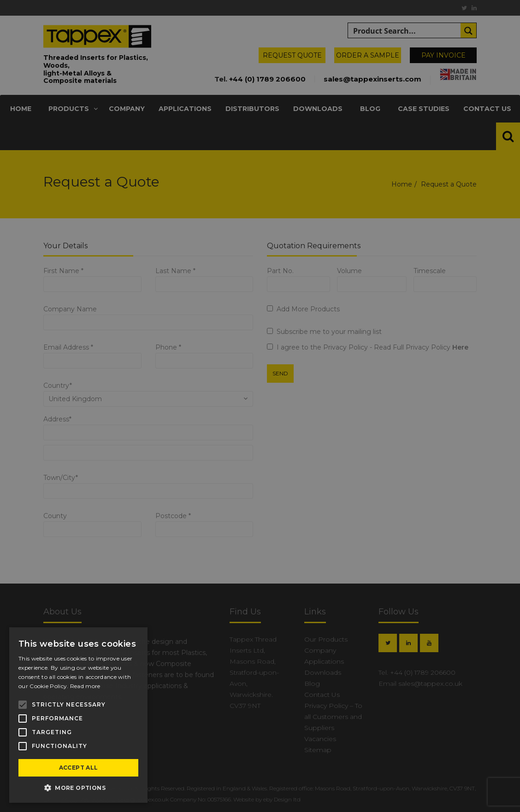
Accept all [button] (79, 768)
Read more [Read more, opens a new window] (85, 686)
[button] (78, 788)
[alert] (260, 406)
